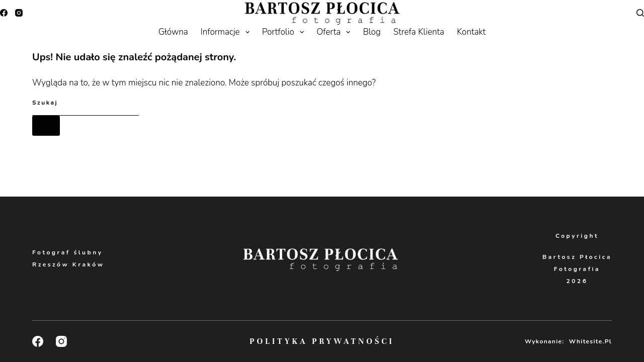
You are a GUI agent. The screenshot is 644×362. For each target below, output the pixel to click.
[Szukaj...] (86, 103)
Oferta (335, 32)
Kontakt (471, 32)
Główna (173, 32)
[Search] (640, 13)
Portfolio (285, 32)
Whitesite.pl (590, 341)
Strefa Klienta (419, 32)
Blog (372, 32)
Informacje (227, 32)
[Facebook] (4, 13)
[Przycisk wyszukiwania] (46, 126)
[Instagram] (19, 13)
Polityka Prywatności (322, 341)
